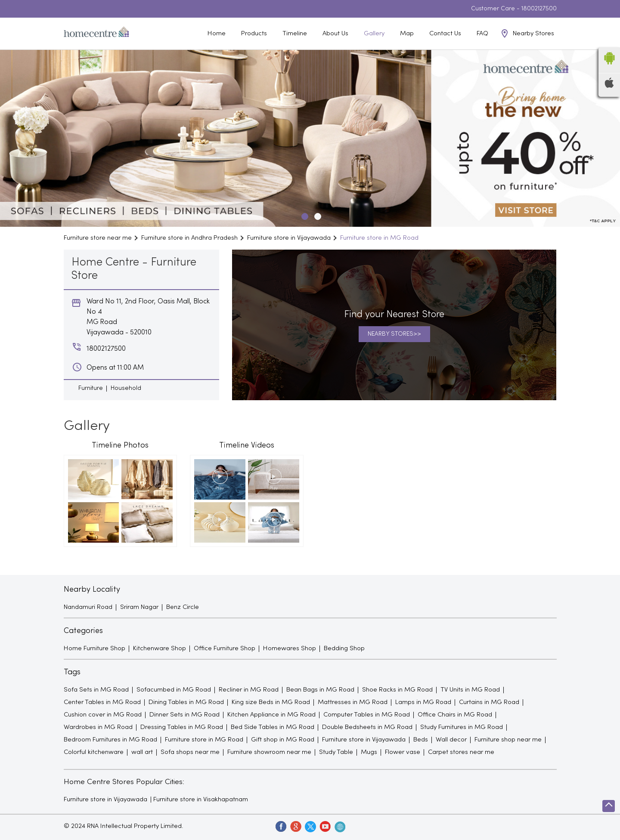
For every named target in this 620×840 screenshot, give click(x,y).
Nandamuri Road (88, 607)
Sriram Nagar (139, 607)
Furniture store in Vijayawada (105, 800)
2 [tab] (316, 215)
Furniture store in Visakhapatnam (201, 800)
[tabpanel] (310, 138)
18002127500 (539, 9)
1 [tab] (304, 215)
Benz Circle (183, 607)
